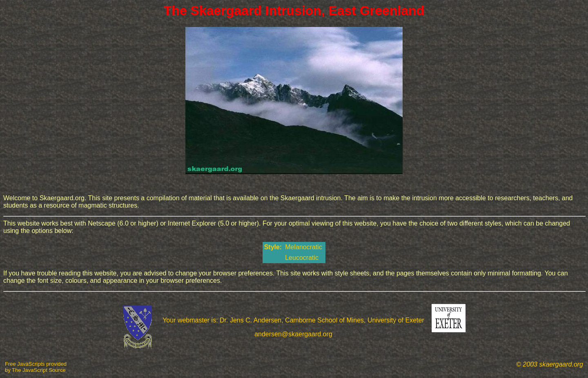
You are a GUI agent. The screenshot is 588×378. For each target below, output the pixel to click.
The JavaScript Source (39, 370)
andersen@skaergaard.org (293, 334)
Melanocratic (304, 247)
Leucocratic (303, 258)
